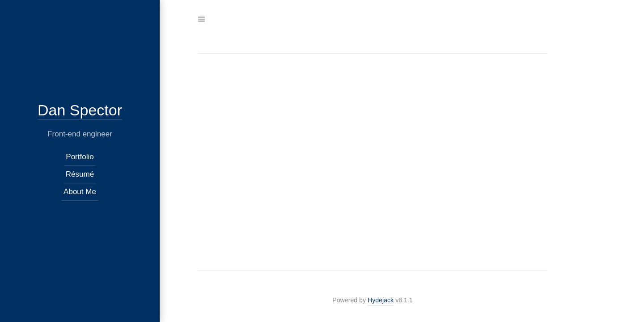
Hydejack (381, 300)
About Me (80, 192)
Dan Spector (80, 110)
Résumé (80, 174)
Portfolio (80, 157)
